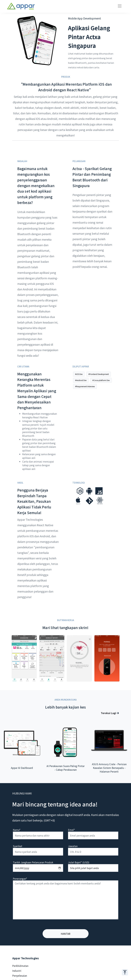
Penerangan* (20, 879)
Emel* (71, 830)
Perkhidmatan (20, 966)
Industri (17, 971)
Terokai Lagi (110, 713)
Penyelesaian (20, 976)
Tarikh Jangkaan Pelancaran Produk (33, 862)
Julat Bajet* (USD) (79, 862)
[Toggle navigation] (120, 6)
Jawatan (73, 846)
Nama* (17, 830)
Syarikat (18, 846)
